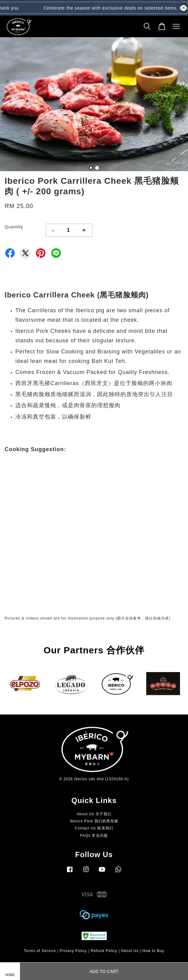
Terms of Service (40, 951)
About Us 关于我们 (94, 814)
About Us (130, 951)
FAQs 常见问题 (94, 836)
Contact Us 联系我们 (94, 828)
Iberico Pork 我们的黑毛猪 (94, 821)
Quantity (14, 227)
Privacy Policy (73, 951)
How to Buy (153, 951)
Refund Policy (104, 951)
